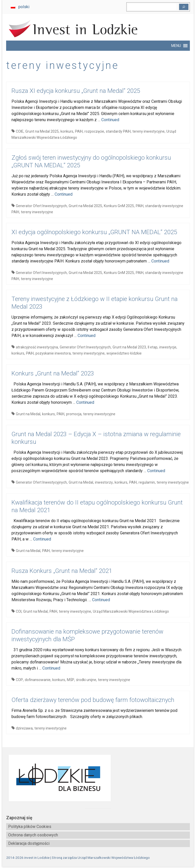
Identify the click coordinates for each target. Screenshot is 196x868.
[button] (176, 46)
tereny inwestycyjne (149, 131)
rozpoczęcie (94, 131)
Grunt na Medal (28, 414)
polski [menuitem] (24, 7)
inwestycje (168, 347)
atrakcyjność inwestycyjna (37, 347)
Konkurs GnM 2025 (119, 206)
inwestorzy (104, 482)
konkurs (67, 131)
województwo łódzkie (124, 353)
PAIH (79, 131)
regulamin (147, 482)
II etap (153, 347)
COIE (20, 131)
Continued (110, 120)
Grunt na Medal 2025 (42, 131)
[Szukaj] (184, 7)
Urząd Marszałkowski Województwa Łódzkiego (131, 611)
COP (19, 680)
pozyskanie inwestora (53, 353)
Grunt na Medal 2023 (129, 347)
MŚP (71, 680)
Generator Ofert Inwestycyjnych (41, 206)
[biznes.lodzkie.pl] (98, 778)
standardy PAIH (118, 131)
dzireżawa (24, 728)
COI (19, 611)
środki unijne (86, 680)
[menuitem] (20, 7)
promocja (74, 414)
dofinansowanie (38, 680)
